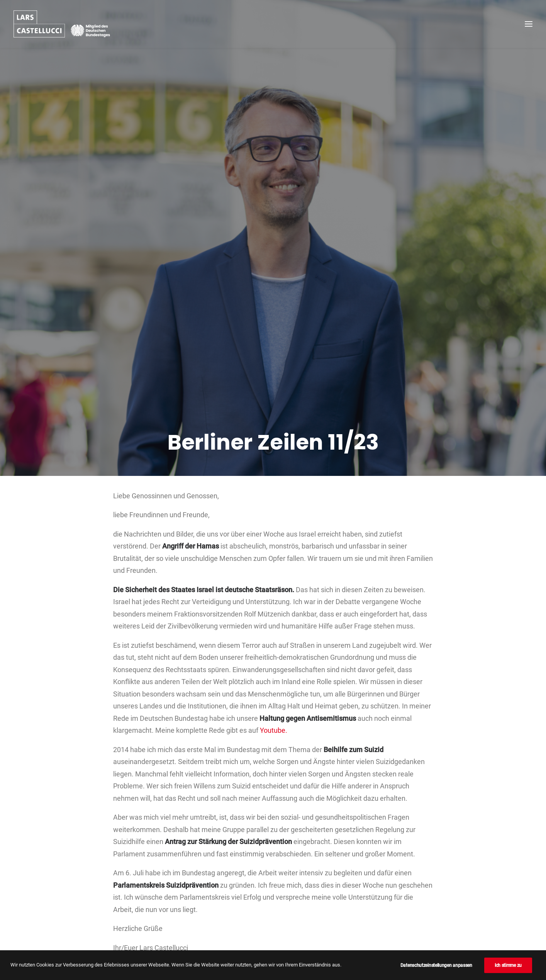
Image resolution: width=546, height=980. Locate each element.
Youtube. (274, 645)
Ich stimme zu (508, 965)
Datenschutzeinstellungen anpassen (436, 965)
